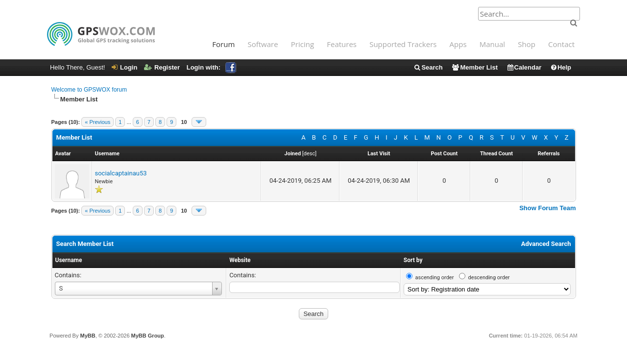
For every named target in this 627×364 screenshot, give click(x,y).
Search (428, 67)
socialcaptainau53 (121, 173)
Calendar (524, 67)
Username (69, 260)
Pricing (302, 44)
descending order (489, 278)
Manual (492, 44)
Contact (561, 44)
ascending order (435, 278)
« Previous (97, 122)
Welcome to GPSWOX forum (89, 90)
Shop (527, 44)
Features (342, 44)
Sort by (413, 260)
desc (309, 154)
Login (124, 67)
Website (240, 260)
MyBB (87, 336)
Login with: (211, 67)
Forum (223, 44)
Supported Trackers (403, 44)
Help (561, 67)
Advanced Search (546, 244)
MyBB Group (148, 336)
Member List (474, 67)
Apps (458, 44)
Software (263, 44)
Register (162, 67)
